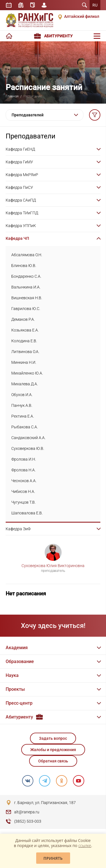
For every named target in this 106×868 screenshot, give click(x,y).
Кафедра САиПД (21, 200)
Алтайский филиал (82, 16)
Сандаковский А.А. (28, 438)
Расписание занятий (9, 5)
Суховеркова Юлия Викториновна (53, 566)
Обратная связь (53, 761)
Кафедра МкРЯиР (22, 175)
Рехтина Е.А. (23, 416)
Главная (12, 96)
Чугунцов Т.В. (23, 502)
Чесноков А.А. (24, 481)
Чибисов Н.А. (23, 491)
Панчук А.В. (22, 405)
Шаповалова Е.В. (27, 513)
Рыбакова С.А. (25, 427)
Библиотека (21, 5)
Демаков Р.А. (23, 319)
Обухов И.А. (22, 395)
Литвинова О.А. (25, 352)
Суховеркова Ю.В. (28, 448)
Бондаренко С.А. (26, 276)
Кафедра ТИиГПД (22, 213)
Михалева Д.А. (25, 384)
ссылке (85, 845)
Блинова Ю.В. (24, 266)
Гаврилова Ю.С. (26, 309)
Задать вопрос (53, 738)
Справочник (33, 5)
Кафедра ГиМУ (19, 162)
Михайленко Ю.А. (27, 373)
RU (95, 5)
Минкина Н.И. (24, 362)
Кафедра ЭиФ (18, 529)
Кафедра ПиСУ (19, 187)
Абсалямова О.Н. (27, 255)
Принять (53, 858)
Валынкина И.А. (26, 287)
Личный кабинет (44, 5)
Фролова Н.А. (23, 470)
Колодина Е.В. (24, 341)
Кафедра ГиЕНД (20, 149)
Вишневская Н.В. (27, 298)
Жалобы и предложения (53, 750)
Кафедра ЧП (17, 238)
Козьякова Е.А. (25, 330)
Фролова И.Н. (24, 459)
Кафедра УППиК (21, 226)
